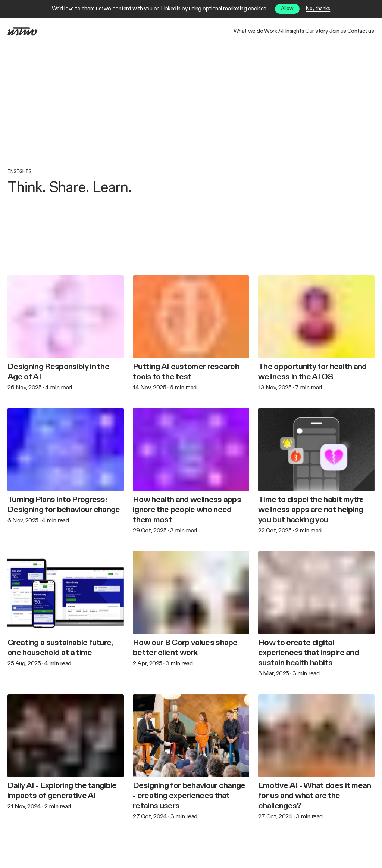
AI (212, 32)
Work (185, 32)
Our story (279, 32)
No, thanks (318, 9)
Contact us (353, 32)
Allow (287, 9)
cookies (257, 9)
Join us (315, 32)
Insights (241, 32)
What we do (147, 32)
